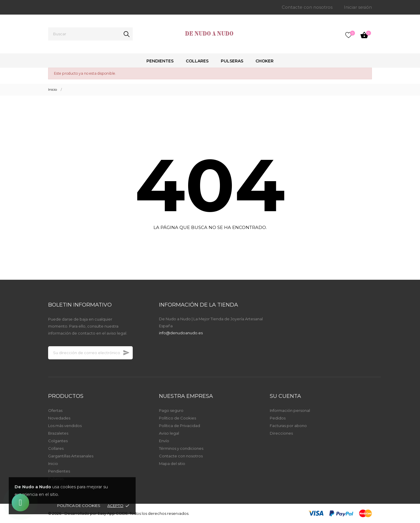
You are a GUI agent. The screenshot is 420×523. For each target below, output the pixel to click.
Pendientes (160, 61)
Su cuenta (285, 396)
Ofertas (55, 410)
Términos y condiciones (181, 448)
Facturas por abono (288, 426)
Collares (197, 61)
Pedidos (278, 418)
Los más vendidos (65, 426)
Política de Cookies (79, 505)
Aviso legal (169, 433)
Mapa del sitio (172, 463)
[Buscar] (90, 34)
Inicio (53, 463)
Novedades (59, 418)
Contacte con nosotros (307, 7)
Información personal (290, 410)
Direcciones (281, 433)
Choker (265, 61)
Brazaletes (58, 433)
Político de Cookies (177, 418)
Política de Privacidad (180, 426)
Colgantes (58, 441)
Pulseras (232, 61)
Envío (164, 441)
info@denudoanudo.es (181, 333)
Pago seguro (171, 410)
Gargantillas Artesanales (71, 456)
